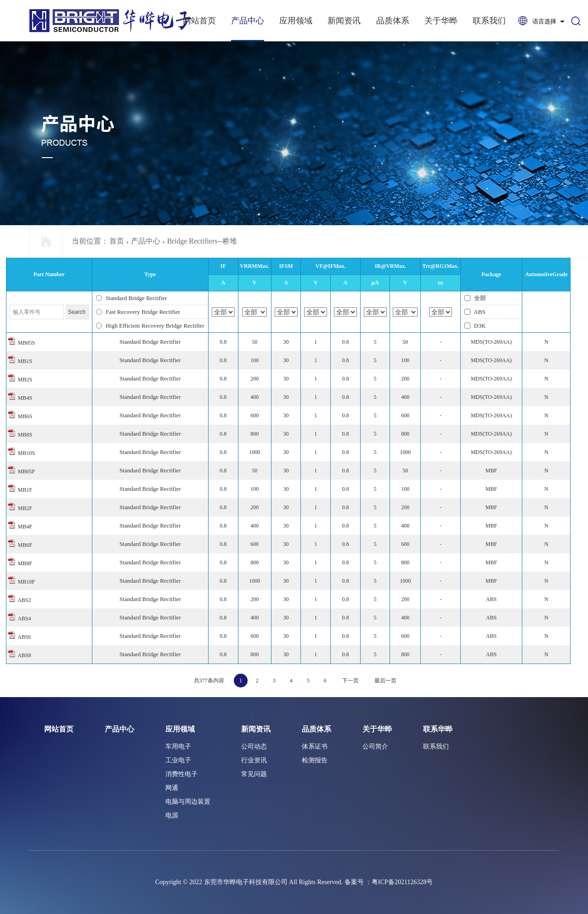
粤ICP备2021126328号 (402, 882)
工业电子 (178, 760)
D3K (475, 326)
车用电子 (178, 747)
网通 (172, 788)
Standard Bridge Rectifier (132, 298)
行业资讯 (254, 760)
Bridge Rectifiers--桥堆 (202, 241)
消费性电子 (181, 774)
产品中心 (248, 21)
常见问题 (254, 774)
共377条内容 (209, 681)
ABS (475, 312)
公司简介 (375, 747)
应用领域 (296, 21)
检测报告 (315, 760)
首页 (117, 241)
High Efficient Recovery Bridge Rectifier (150, 326)
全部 (475, 298)
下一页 (351, 681)
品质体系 (393, 21)
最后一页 (385, 681)
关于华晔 (441, 21)
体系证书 (315, 747)
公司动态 (254, 747)
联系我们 (489, 21)
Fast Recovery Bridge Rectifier (138, 312)
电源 (172, 815)
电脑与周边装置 (188, 802)
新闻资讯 (344, 21)
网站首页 (199, 21)
